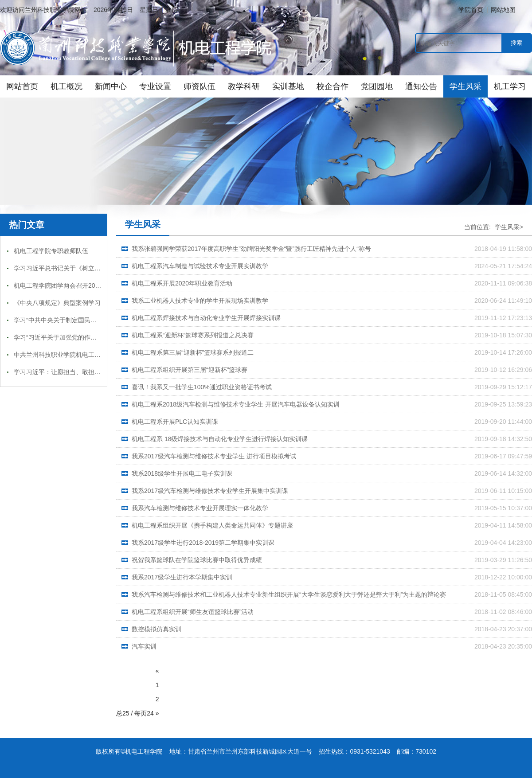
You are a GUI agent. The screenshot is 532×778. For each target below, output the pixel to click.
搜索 (516, 43)
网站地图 (503, 10)
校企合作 (332, 86)
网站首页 (22, 86)
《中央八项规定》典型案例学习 (57, 303)
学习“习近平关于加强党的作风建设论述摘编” (75, 337)
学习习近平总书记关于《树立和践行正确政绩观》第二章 (91, 268)
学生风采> (509, 227)
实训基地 (288, 86)
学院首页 (471, 10)
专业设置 (155, 86)
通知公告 (421, 86)
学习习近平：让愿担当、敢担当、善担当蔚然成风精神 (88, 372)
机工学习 (510, 86)
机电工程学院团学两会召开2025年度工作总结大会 (83, 285)
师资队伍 (199, 86)
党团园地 (377, 86)
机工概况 (66, 86)
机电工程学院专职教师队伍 (51, 251)
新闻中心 (111, 86)
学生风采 (465, 86)
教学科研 (244, 86)
